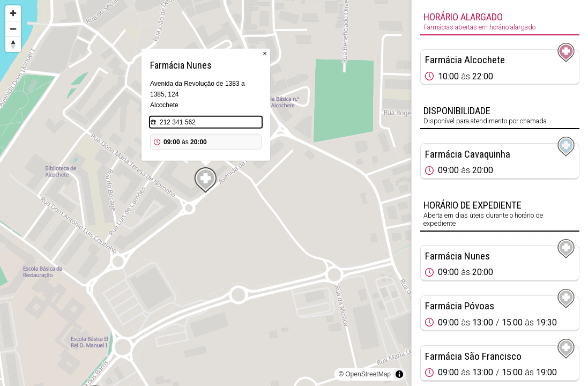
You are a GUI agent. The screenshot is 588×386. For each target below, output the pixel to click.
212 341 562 (178, 122)
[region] (206, 193)
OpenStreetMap (368, 374)
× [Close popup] (265, 53)
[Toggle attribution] (399, 374)
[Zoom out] (13, 29)
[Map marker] (206, 180)
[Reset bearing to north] (13, 44)
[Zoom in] (13, 13)
